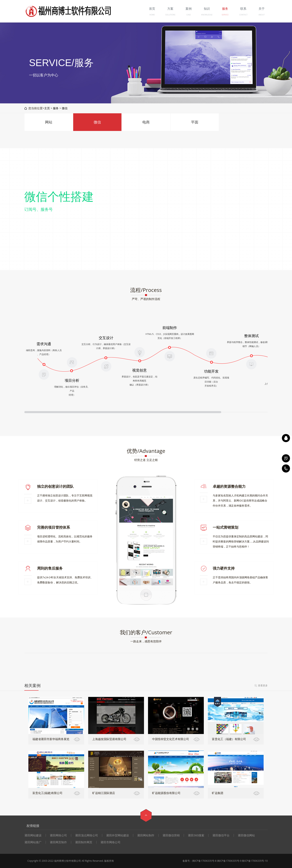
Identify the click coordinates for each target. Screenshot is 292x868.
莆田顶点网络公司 (87, 835)
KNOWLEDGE (207, 15)
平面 (195, 122)
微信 (65, 108)
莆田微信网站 (246, 835)
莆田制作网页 (84, 842)
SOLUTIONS (170, 15)
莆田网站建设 (33, 835)
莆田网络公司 (58, 835)
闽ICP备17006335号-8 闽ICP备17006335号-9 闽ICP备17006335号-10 (230, 861)
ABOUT (262, 15)
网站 (49, 122)
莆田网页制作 (58, 842)
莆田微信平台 (221, 835)
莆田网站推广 (33, 842)
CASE (188, 15)
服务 (56, 108)
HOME (152, 15)
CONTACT (243, 15)
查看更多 (263, 685)
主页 (47, 108)
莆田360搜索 (196, 835)
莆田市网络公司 (111, 842)
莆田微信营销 (171, 835)
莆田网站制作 (146, 835)
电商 (146, 122)
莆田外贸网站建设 (118, 835)
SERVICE (225, 15)
